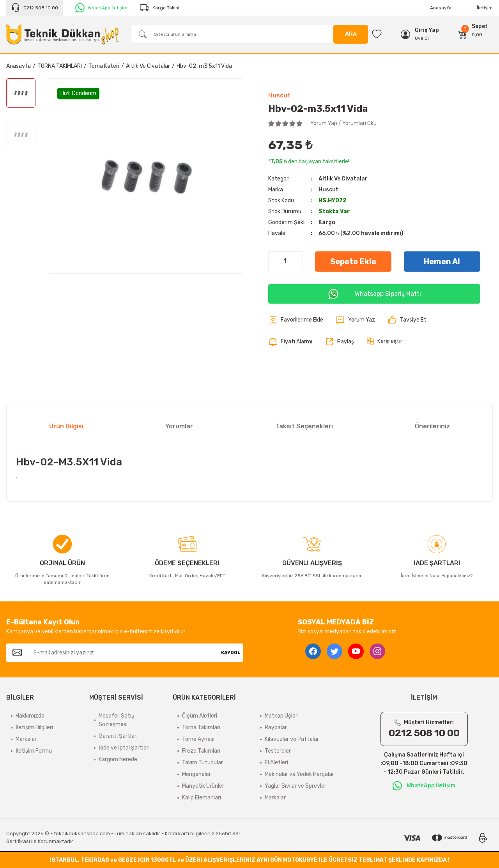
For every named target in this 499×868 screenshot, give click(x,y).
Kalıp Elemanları (202, 798)
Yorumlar (179, 426)
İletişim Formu (34, 751)
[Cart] (473, 34)
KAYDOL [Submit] (231, 652)
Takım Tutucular (203, 763)
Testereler (278, 751)
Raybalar (276, 727)
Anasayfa (441, 8)
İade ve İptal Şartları (124, 748)
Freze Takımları (201, 751)
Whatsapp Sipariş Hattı (374, 294)
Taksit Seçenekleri (304, 426)
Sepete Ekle (353, 262)
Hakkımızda (30, 716)
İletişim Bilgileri (34, 727)
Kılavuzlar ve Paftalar (292, 739)
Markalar (26, 739)
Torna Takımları (201, 727)
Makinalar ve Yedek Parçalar (299, 774)
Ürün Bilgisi (66, 426)
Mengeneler (196, 774)
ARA (351, 34)
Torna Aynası (198, 739)
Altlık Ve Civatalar (343, 179)
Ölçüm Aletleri (200, 716)
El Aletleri (276, 763)
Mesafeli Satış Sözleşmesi (116, 720)
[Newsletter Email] (123, 653)
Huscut (279, 95)
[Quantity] (285, 261)
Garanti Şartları (118, 736)
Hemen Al (442, 262)
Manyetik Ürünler (203, 786)
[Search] (249, 34)
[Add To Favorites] (296, 320)
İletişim (485, 8)
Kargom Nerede (118, 759)
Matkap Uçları (282, 716)
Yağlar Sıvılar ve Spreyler (296, 786)
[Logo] (62, 34)
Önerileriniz (432, 426)
